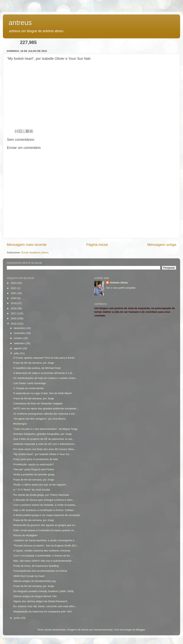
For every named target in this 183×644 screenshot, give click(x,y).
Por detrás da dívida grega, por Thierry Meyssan (41, 495)
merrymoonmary (103, 630)
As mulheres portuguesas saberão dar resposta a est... (45, 414)
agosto (18, 348)
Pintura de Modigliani (25, 535)
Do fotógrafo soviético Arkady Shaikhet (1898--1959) (44, 591)
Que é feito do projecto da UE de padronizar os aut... (44, 439)
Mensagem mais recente (27, 245)
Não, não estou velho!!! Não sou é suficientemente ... (44, 561)
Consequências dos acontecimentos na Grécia (40, 571)
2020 (14, 298)
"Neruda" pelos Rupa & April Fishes (34, 469)
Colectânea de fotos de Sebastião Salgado (38, 403)
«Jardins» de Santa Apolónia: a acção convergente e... (45, 540)
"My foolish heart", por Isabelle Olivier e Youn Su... (42, 454)
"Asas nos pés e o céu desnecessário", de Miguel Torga (45, 429)
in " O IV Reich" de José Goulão (32, 490)
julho (17, 353)
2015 (14, 324)
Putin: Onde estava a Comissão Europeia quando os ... (45, 530)
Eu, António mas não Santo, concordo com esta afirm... (45, 606)
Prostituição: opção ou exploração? (34, 464)
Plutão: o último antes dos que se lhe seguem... (41, 485)
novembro (20, 333)
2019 (14, 303)
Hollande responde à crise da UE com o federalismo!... (45, 444)
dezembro (20, 328)
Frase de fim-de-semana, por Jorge (34, 363)
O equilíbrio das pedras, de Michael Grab (37, 368)
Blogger (141, 630)
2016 (14, 318)
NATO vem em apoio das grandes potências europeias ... (46, 408)
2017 (14, 313)
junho (17, 618)
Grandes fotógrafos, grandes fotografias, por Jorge (42, 434)
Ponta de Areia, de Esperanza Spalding (36, 566)
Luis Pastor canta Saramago (30, 383)
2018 (14, 308)
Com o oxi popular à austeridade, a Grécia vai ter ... (43, 556)
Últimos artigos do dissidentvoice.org (34, 581)
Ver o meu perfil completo (121, 288)
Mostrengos (20, 424)
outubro (19, 338)
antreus (20, 23)
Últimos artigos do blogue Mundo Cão (35, 596)
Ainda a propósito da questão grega (34, 474)
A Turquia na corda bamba (29, 388)
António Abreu (119, 283)
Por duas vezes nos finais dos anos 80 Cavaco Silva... (45, 449)
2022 (14, 288)
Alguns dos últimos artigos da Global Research (40, 601)
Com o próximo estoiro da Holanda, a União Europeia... (45, 505)
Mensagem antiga (162, 245)
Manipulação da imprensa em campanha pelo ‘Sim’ (43, 612)
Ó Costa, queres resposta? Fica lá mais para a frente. (44, 358)
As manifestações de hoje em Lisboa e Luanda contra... (45, 378)
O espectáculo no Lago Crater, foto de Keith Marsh (43, 393)
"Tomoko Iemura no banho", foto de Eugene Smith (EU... (46, 546)
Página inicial (97, 245)
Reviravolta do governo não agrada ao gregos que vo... (45, 525)
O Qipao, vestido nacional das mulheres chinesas (42, 551)
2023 (14, 283)
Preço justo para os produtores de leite (36, 459)
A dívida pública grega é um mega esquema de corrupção (47, 515)
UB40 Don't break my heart (29, 576)
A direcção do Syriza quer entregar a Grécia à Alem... (44, 500)
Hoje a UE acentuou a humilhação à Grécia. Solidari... (44, 510)
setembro (20, 343)
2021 (14, 293)
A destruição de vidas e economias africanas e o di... (44, 373)
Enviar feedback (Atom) (35, 252)
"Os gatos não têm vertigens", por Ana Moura (39, 419)
